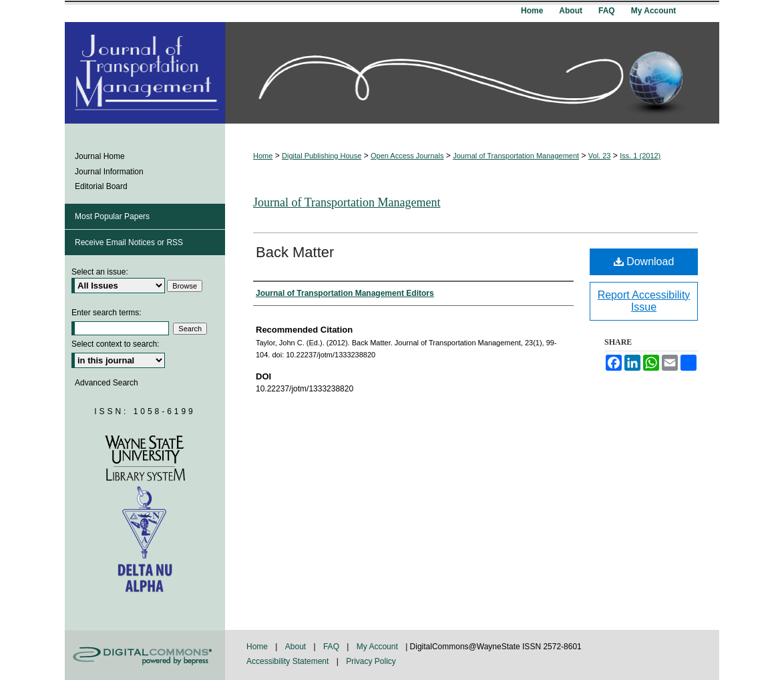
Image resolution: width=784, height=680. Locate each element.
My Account (378, 647)
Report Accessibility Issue (644, 301)
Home (263, 156)
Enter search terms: (107, 313)
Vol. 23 (600, 156)
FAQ (332, 647)
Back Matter (295, 252)
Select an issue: (100, 272)
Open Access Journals (407, 156)
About (297, 647)
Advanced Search (107, 383)
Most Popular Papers (112, 216)
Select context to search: (115, 344)
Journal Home (100, 156)
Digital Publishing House (322, 156)
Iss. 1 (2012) (640, 156)
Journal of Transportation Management (516, 156)
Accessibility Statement (289, 661)
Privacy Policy (371, 661)
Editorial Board (101, 186)
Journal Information (109, 172)
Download (644, 262)
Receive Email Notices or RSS (129, 242)
